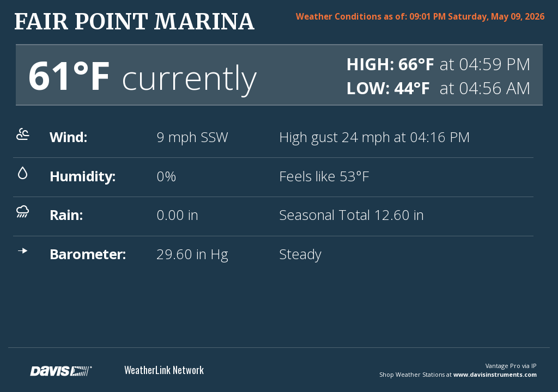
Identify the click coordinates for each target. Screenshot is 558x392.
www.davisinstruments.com (495, 374)
